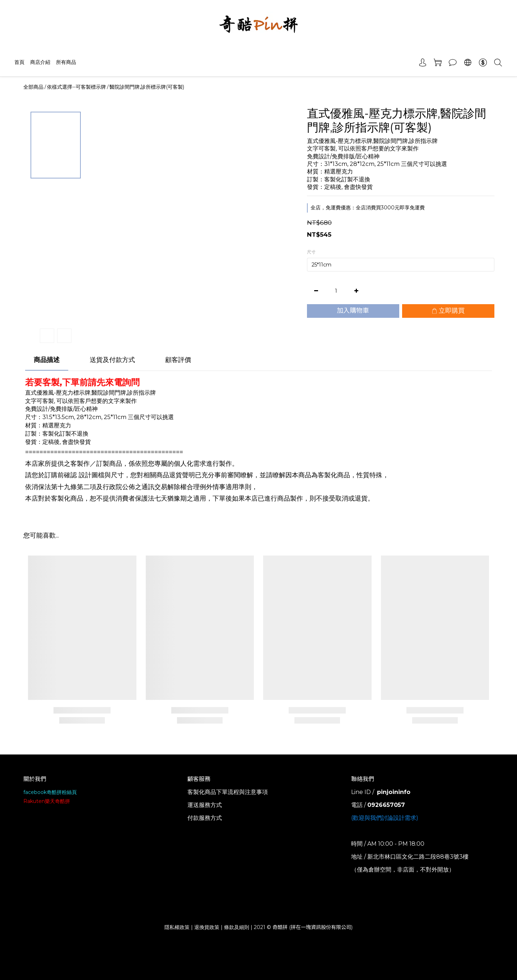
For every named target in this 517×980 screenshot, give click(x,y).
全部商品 (33, 87)
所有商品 (66, 62)
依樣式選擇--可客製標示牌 (76, 87)
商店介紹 (40, 62)
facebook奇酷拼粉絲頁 (50, 792)
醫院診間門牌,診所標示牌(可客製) (147, 87)
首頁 (19, 62)
